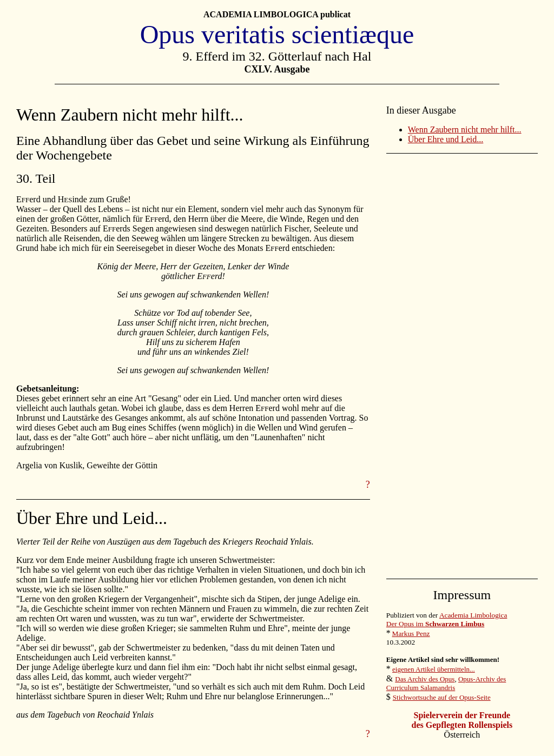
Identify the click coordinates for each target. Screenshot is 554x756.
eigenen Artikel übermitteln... (434, 669)
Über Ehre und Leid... (446, 139)
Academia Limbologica (473, 615)
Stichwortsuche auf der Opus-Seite (442, 697)
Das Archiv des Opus (425, 679)
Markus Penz (411, 634)
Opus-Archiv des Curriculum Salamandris (446, 683)
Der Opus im (435, 624)
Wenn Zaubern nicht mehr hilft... (465, 130)
